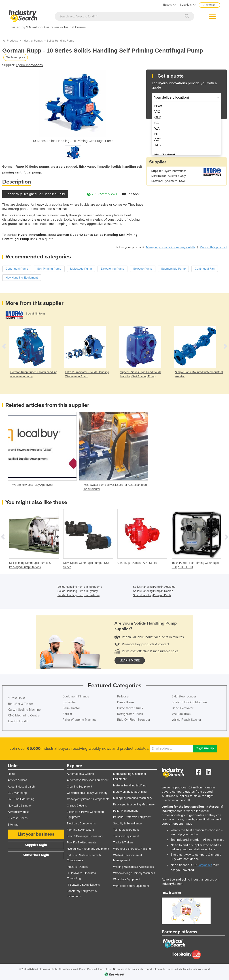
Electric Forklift (18, 721)
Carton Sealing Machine (24, 710)
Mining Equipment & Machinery (133, 798)
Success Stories (18, 818)
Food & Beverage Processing (85, 836)
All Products (10, 41)
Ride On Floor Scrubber (134, 720)
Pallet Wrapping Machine (80, 720)
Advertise (209, 5)
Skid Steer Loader (184, 696)
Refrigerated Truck (130, 714)
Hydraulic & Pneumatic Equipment (88, 849)
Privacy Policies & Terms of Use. (96, 969)
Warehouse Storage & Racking (132, 849)
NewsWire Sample (19, 806)
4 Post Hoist (16, 698)
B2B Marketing (17, 793)
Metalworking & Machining (130, 792)
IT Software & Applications (83, 885)
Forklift (67, 714)
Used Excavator (183, 708)
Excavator (69, 702)
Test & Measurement (126, 830)
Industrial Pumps (32, 41)
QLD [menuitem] (158, 117)
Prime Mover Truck (130, 708)
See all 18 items (36, 314)
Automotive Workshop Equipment (88, 780)
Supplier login (36, 845)
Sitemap (13, 825)
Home (12, 774)
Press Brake (126, 702)
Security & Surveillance (127, 824)
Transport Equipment (126, 836)
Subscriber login (36, 855)
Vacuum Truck (181, 714)
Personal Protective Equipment (132, 817)
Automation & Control (80, 774)
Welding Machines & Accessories (134, 867)
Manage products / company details (171, 247)
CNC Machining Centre (24, 715)
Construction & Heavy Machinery (87, 793)
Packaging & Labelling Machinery (134, 805)
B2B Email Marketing (21, 799)
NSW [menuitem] (158, 106)
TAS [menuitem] (157, 145)
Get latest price (16, 57)
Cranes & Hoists (77, 806)
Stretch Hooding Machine (189, 702)
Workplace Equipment (127, 879)
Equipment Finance (76, 696)
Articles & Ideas (17, 780)
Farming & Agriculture (80, 830)
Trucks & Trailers (123, 843)
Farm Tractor (71, 708)
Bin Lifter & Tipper (21, 704)
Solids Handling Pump (60, 41)
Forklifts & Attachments (82, 843)
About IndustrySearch (21, 787)
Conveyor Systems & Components (88, 799)
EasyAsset (205, 865)
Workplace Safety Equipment (131, 886)
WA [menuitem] (157, 129)
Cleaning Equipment (80, 787)
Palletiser (123, 696)
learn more (130, 660)
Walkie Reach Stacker (187, 720)
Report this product (213, 247)
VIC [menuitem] (157, 112)
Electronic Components (81, 824)
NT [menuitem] (157, 134)
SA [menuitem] (157, 123)
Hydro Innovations (29, 65)
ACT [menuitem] (158, 139)
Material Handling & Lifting (130, 786)
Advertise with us (19, 812)
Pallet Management (125, 811)
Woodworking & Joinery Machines (134, 873)
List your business (36, 834)
